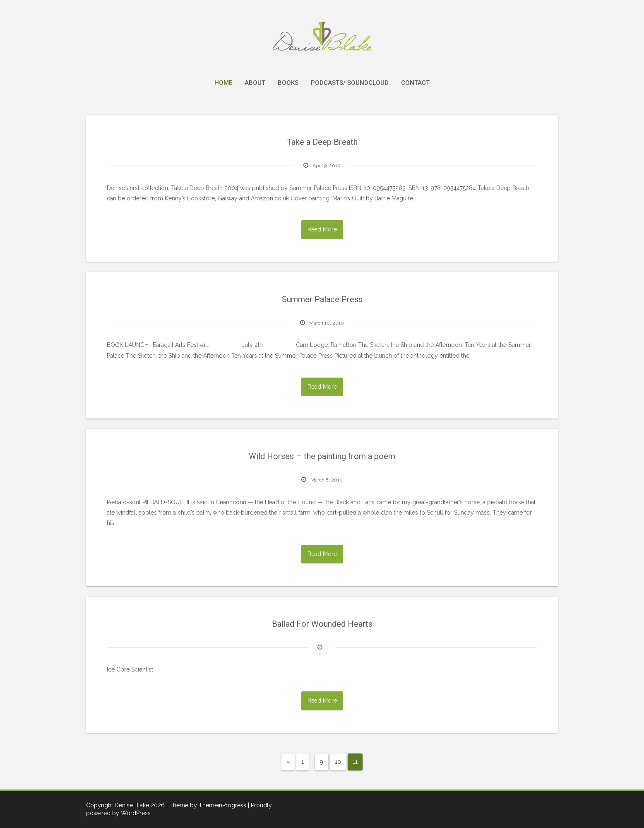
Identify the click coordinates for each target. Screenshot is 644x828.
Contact (415, 83)
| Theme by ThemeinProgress (206, 805)
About (255, 83)
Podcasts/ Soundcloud (350, 83)
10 (338, 762)
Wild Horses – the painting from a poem (322, 456)
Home (223, 83)
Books (288, 83)
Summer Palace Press (322, 299)
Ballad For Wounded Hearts (322, 624)
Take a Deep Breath (322, 142)
